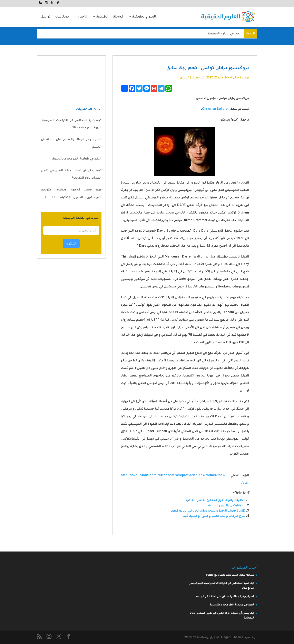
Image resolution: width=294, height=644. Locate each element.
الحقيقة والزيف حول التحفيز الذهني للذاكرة (216, 500)
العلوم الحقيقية (144, 17)
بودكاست (62, 17)
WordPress (192, 637)
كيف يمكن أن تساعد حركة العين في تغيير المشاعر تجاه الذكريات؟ (71, 174)
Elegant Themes (232, 637)
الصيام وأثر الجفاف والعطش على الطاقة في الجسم (71, 143)
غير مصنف (198, 78)
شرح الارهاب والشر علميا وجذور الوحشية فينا (214, 516)
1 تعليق (185, 78)
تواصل (46, 17)
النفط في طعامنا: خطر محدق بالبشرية (77, 159)
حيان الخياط (232, 78)
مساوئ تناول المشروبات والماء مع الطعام (230, 575)
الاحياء (82, 17)
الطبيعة (102, 17)
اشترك (71, 243)
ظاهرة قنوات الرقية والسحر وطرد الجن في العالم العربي (207, 511)
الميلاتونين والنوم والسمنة (227, 505)
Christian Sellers (215, 109)
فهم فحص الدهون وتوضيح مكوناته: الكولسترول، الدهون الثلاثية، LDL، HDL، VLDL (71, 194)
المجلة (118, 17)
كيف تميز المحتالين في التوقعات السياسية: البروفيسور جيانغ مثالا (71, 124)
